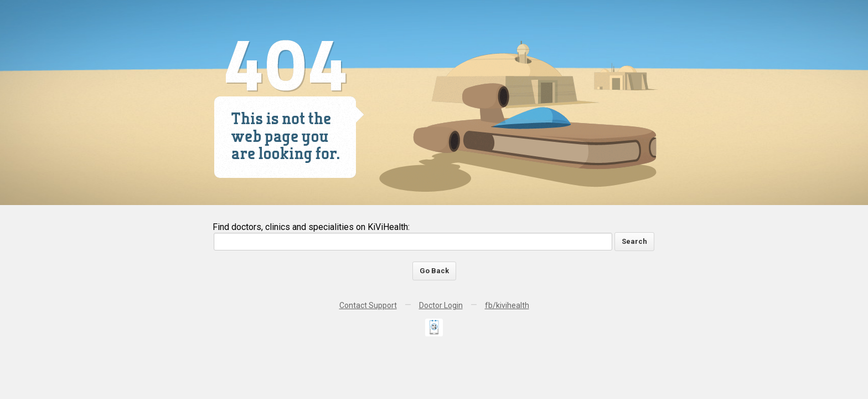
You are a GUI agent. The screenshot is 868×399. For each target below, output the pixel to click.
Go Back (434, 271)
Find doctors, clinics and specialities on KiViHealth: (311, 227)
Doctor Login (441, 305)
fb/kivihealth (507, 305)
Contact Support (368, 305)
